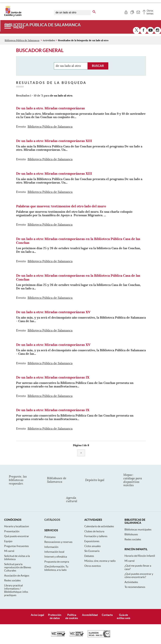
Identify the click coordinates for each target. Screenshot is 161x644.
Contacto (107, 615)
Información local (54, 552)
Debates (89, 556)
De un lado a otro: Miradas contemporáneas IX (53, 377)
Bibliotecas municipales (138, 529)
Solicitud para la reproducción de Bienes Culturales (18, 567)
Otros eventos (93, 566)
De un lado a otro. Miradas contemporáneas (50, 108)
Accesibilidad (90, 615)
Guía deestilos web (124, 616)
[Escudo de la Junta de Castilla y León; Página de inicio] (13, 16)
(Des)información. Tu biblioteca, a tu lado (56, 568)
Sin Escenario (92, 551)
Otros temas (150, 12)
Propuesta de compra (57, 562)
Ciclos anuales (93, 546)
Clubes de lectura (94, 531)
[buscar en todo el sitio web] (94, 11)
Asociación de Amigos (17, 575)
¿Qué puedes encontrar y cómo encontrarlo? (139, 575)
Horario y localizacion (17, 526)
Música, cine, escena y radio (100, 561)
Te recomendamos (135, 587)
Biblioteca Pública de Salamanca (22, 40)
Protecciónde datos (55, 616)
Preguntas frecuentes (16, 546)
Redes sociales (12, 580)
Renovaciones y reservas (58, 542)
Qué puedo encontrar (17, 536)
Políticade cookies (72, 616)
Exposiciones (92, 541)
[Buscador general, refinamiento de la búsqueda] (71, 66)
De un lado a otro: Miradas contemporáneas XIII (54, 141)
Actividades (131, 582)
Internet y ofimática (56, 557)
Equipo (8, 541)
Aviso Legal (37, 615)
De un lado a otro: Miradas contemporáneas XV (53, 312)
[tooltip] (126, 12)
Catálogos (52, 520)
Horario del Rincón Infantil (140, 556)
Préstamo (50, 537)
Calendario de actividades (99, 526)
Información (51, 547)
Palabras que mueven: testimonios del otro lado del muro (61, 206)
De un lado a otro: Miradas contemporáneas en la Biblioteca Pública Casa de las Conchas (78, 241)
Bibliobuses (131, 534)
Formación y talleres (96, 536)
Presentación (12, 531)
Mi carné (9, 551)
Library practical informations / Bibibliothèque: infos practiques (16, 590)
